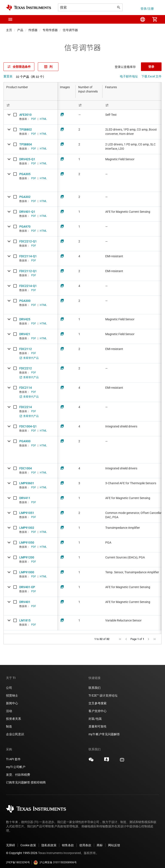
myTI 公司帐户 (16, 763)
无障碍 (11, 842)
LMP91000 (27, 572)
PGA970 (25, 227)
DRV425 (25, 319)
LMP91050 (27, 543)
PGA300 (25, 301)
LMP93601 (27, 483)
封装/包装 (95, 715)
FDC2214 (26, 407)
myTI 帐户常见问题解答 (104, 731)
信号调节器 (70, 30)
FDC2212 (26, 368)
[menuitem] (143, 19)
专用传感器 (50, 30)
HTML (43, 119)
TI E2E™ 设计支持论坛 (103, 692)
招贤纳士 (12, 692)
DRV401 (25, 602)
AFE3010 (25, 115)
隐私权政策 (49, 842)
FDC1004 (26, 468)
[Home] (29, 8)
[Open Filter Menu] (31, 105)
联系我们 (95, 684)
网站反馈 (114, 842)
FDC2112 (26, 349)
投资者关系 (14, 715)
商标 (100, 842)
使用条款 (85, 842)
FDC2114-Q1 (28, 256)
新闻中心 (12, 700)
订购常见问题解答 (18, 779)
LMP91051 (27, 513)
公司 (9, 684)
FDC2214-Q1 (28, 286)
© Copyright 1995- (22, 849)
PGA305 (25, 174)
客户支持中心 (98, 708)
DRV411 (25, 498)
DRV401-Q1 (27, 212)
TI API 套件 (13, 756)
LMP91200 (27, 557)
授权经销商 (38, 779)
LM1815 (25, 620)
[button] (10, 19)
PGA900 (25, 441)
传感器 (33, 30)
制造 (9, 723)
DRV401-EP (27, 587)
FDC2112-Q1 (28, 271)
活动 (9, 708)
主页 (9, 30)
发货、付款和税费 (18, 771)
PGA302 (25, 197)
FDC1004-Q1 (28, 426)
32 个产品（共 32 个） (31, 77)
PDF (34, 119)
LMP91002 (27, 528)
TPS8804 (26, 144)
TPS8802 (26, 130)
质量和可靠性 (98, 723)
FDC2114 (26, 388)
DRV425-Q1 (27, 159)
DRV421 (25, 334)
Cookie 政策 (28, 842)
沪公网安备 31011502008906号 (55, 859)
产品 (20, 30)
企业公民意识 (15, 731)
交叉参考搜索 (98, 700)
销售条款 (68, 842)
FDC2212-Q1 (28, 241)
